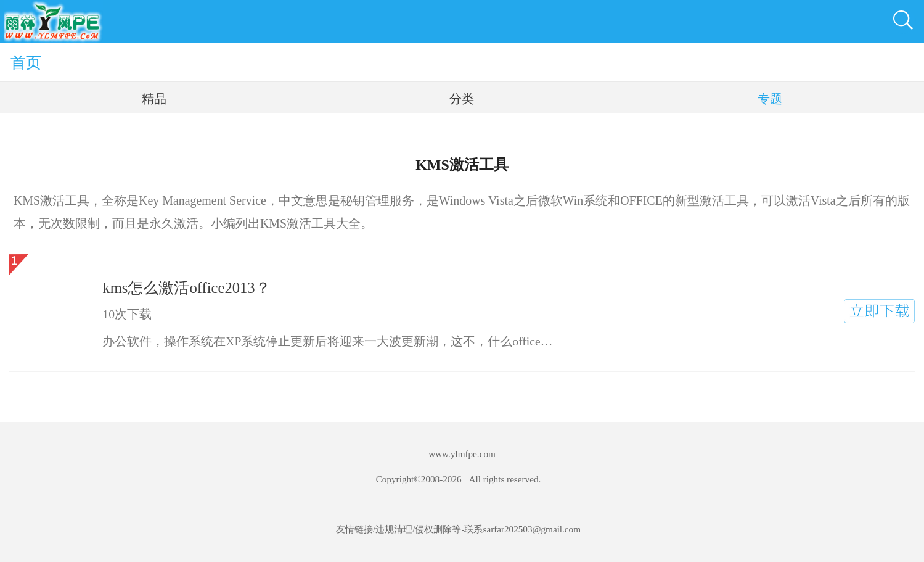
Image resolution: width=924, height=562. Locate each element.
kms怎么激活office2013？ (186, 288)
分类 (462, 99)
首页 (26, 62)
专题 (770, 99)
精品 (154, 99)
